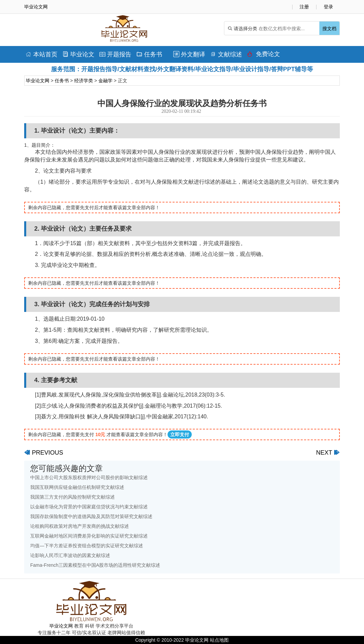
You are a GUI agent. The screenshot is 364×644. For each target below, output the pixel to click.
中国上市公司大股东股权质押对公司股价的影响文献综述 (89, 477)
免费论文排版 (264, 56)
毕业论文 (78, 54)
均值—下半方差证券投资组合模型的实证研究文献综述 (87, 546)
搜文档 (329, 29)
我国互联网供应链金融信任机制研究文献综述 (77, 487)
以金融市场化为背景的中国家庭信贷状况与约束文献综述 (89, 507)
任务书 (149, 54)
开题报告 (115, 54)
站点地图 (219, 640)
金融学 (105, 81)
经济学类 (84, 81)
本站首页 (41, 54)
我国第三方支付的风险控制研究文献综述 (73, 497)
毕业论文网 (38, 81)
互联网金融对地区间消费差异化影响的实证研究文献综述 (89, 536)
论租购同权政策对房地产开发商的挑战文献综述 (80, 526)
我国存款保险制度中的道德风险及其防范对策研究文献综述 (91, 516)
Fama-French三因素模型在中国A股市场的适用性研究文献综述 (95, 565)
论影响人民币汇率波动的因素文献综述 (70, 555)
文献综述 (226, 54)
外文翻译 (189, 54)
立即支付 (180, 434)
